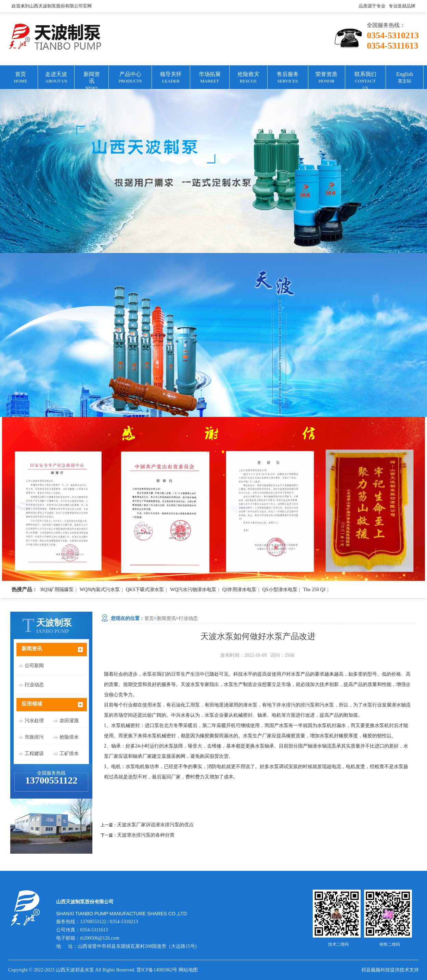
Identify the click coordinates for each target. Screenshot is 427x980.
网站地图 (188, 970)
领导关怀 (171, 78)
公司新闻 (34, 666)
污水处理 (34, 721)
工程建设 (34, 754)
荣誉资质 (327, 78)
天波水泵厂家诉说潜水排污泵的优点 (155, 825)
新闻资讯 (92, 80)
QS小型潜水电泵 (280, 590)
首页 (21, 78)
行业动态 (34, 685)
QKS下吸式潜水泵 (145, 590)
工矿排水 (69, 754)
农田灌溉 (69, 721)
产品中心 (130, 78)
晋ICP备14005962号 (157, 970)
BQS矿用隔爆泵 (57, 590)
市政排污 (34, 737)
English (405, 78)
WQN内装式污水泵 (100, 590)
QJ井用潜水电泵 (240, 590)
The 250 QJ (314, 590)
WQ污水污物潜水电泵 (193, 590)
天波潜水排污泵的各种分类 (146, 835)
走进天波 (56, 78)
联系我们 (365, 80)
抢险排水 (69, 737)
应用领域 (32, 704)
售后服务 (288, 78)
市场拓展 (210, 78)
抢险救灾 (248, 78)
